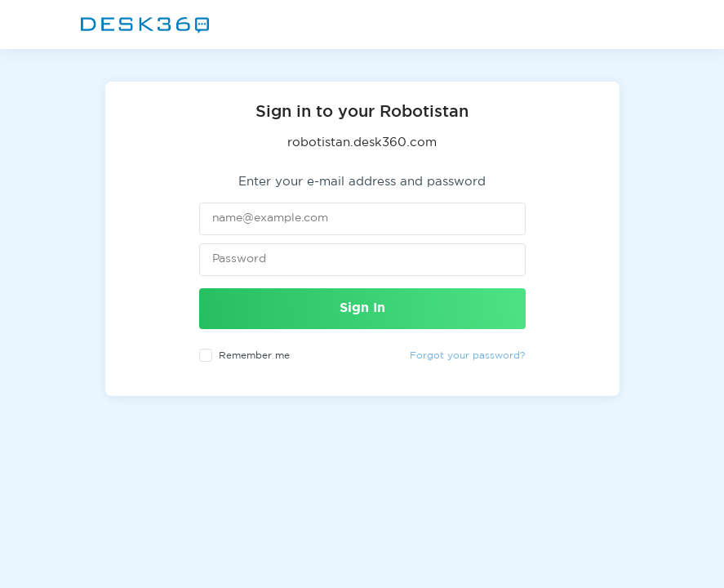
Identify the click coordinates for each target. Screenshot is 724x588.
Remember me (254, 356)
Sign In (362, 308)
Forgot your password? (467, 356)
